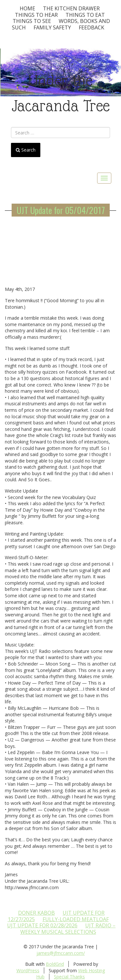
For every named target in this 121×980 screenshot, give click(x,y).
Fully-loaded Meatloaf (76, 919)
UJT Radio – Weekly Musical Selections (68, 929)
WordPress (28, 970)
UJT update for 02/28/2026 (42, 925)
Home (27, 8)
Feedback (91, 27)
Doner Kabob (36, 913)
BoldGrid (55, 964)
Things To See (32, 21)
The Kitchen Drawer (71, 8)
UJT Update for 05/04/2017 (61, 210)
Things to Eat (85, 15)
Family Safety (52, 27)
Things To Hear (36, 15)
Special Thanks (69, 977)
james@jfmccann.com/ (61, 953)
